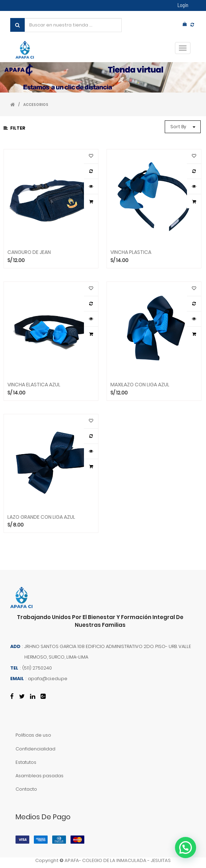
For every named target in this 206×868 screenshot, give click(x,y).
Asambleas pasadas (40, 776)
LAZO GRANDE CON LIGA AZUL (41, 517)
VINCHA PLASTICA (131, 252)
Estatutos (26, 762)
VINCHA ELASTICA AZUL (34, 385)
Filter (14, 128)
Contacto (26, 789)
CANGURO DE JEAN (29, 252)
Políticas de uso (33, 735)
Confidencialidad (35, 749)
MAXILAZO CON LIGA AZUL (140, 385)
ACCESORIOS (36, 105)
